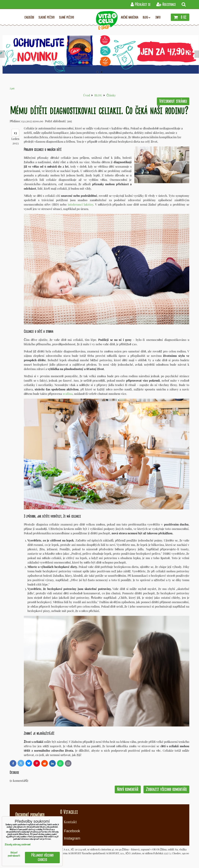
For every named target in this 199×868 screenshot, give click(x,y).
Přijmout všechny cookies (42, 857)
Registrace (166, 4)
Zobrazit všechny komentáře (166, 789)
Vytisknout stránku (173, 101)
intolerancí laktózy (81, 204)
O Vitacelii (69, 812)
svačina (68, 394)
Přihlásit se (141, 4)
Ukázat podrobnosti (14, 854)
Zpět (12, 88)
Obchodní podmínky (30, 815)
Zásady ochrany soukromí (18, 845)
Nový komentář (128, 789)
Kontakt (70, 822)
